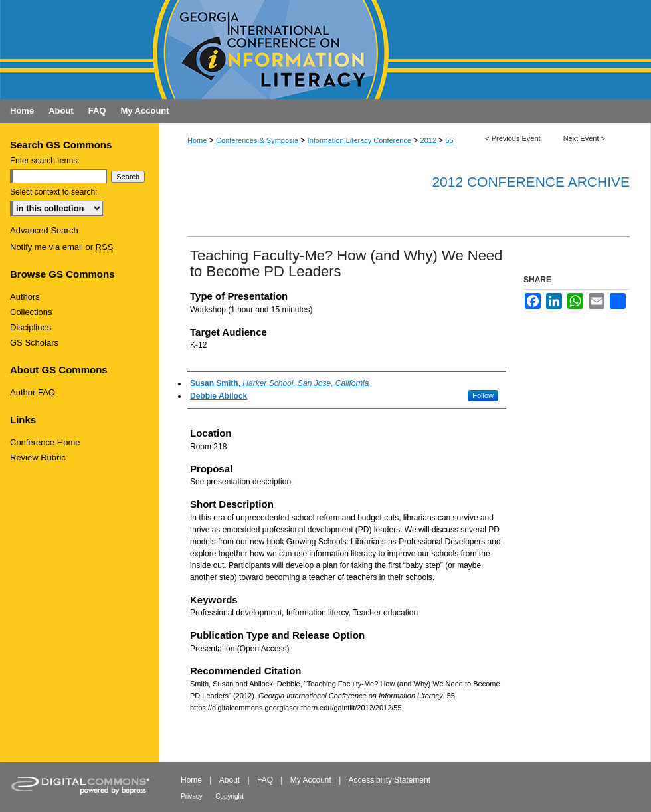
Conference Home (45, 442)
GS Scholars (34, 343)
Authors (25, 297)
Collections (31, 312)
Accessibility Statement (390, 780)
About (230, 780)
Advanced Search (44, 230)
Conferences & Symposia (258, 140)
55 (449, 140)
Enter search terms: (45, 161)
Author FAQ (33, 392)
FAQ (265, 780)
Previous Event (516, 138)
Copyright (230, 796)
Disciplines (31, 327)
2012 (430, 140)
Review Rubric (38, 457)
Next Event (581, 138)
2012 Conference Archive (531, 182)
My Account (311, 780)
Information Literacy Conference (361, 140)
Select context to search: (53, 192)
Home (197, 140)
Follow (483, 395)
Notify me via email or (61, 247)
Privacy (192, 796)
